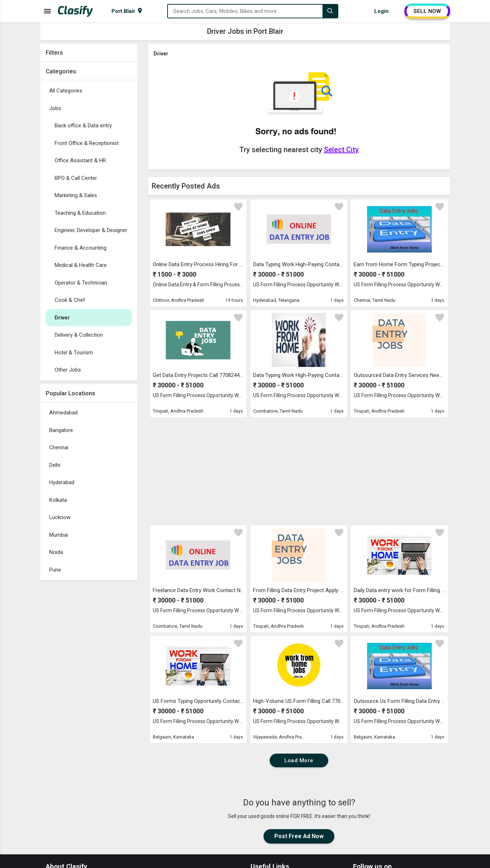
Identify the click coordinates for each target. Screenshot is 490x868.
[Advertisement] (89, 692)
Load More (299, 760)
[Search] (330, 11)
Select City (341, 150)
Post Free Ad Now (299, 836)
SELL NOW (427, 11)
